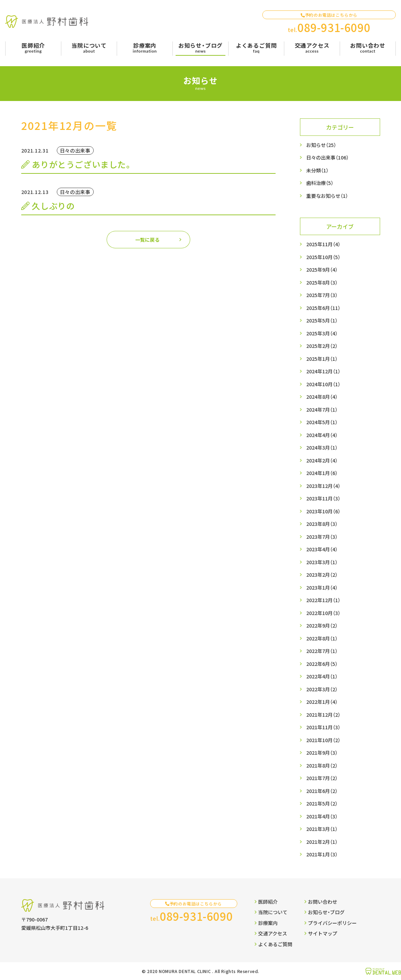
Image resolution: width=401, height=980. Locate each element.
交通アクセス (271, 933)
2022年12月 (323, 600)
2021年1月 (322, 854)
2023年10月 (323, 511)
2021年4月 (322, 816)
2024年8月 (322, 397)
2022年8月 (322, 639)
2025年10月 (323, 257)
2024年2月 (322, 461)
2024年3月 (322, 448)
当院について (271, 912)
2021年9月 (322, 753)
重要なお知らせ (327, 196)
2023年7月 (322, 537)
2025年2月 (322, 346)
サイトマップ (321, 933)
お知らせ (321, 145)
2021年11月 (323, 727)
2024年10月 (323, 384)
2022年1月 (322, 702)
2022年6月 (322, 664)
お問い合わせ (321, 902)
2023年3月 (322, 562)
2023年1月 (322, 588)
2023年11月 (323, 499)
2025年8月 (322, 283)
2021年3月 (322, 829)
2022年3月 (322, 689)
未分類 (317, 170)
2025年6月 (323, 308)
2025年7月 (322, 295)
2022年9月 (322, 626)
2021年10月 (323, 740)
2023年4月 (322, 549)
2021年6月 (322, 791)
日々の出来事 (327, 158)
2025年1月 (322, 359)
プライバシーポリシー (331, 923)
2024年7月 (322, 410)
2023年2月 (322, 575)
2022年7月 (322, 651)
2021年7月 (322, 778)
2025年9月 (322, 270)
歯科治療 (320, 183)
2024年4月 (322, 435)
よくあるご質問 (273, 944)
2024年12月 (323, 371)
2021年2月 (322, 842)
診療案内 (266, 923)
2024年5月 (322, 422)
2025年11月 (323, 244)
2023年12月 (323, 486)
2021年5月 (322, 804)
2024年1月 (322, 473)
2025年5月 (322, 321)
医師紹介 (266, 902)
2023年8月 (322, 524)
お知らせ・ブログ (325, 912)
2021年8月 (322, 766)
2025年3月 (322, 333)
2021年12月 (323, 715)
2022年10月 (323, 613)
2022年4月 (322, 676)
